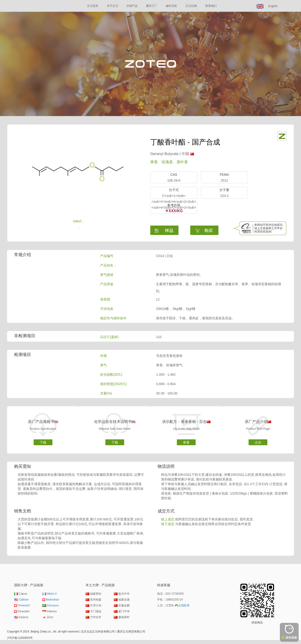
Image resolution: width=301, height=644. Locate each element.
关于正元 (112, 6)
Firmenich (24, 605)
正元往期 (191, 6)
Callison (24, 600)
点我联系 (184, 605)
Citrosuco (53, 605)
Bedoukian (52, 600)
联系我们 (211, 6)
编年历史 (171, 6)
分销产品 (132, 6)
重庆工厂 (152, 6)
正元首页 (93, 6)
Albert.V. (52, 594)
